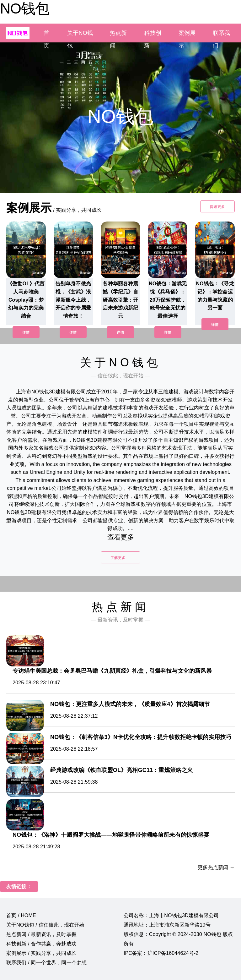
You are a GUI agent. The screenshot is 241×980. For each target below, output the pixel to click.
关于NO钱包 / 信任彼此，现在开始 (45, 925)
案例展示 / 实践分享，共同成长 (41, 953)
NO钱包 (25, 8)
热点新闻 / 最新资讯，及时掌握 (41, 934)
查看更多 (121, 537)
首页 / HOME (21, 915)
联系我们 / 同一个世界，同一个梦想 (46, 963)
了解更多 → (120, 558)
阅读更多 (217, 207)
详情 (26, 332)
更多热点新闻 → (216, 867)
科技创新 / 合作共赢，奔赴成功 (41, 944)
